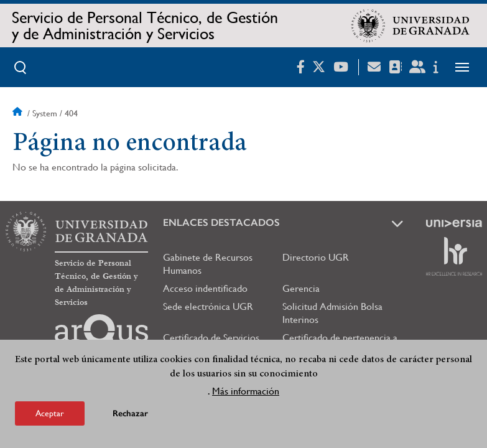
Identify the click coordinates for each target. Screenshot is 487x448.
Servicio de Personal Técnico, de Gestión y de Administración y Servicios (145, 26)
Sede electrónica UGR (208, 306)
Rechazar (130, 413)
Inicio (19, 113)
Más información (246, 391)
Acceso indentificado (205, 288)
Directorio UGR (316, 257)
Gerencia (301, 288)
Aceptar (50, 413)
